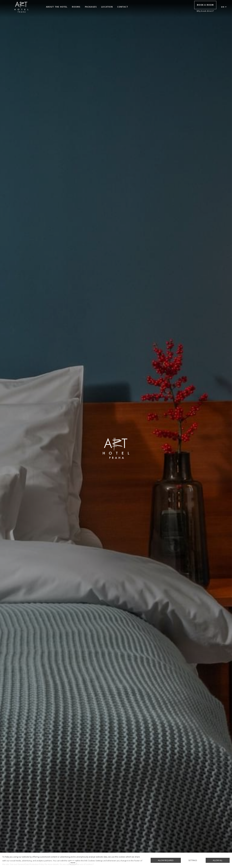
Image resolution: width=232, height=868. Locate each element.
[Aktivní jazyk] (224, 7)
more (73, 863)
